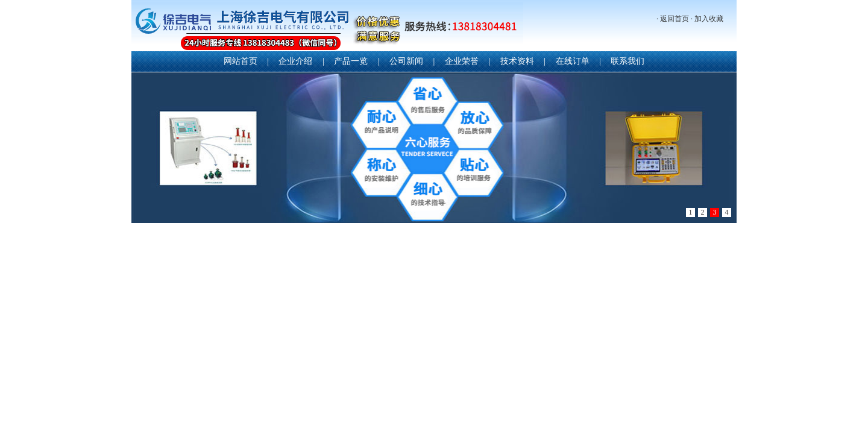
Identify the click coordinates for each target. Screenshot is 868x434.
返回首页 (675, 19)
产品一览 (351, 61)
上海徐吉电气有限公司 (327, 27)
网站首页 (241, 61)
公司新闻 (406, 61)
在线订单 (573, 61)
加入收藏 (709, 19)
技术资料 (517, 61)
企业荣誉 (462, 61)
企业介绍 (295, 61)
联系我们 (627, 61)
